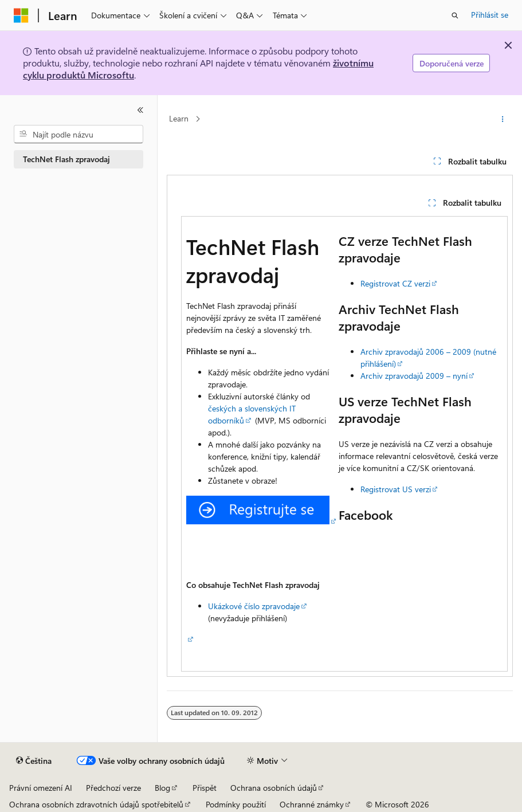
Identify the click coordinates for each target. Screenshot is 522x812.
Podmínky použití (236, 804)
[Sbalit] (140, 110)
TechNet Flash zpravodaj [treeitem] (66, 159)
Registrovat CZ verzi (395, 283)
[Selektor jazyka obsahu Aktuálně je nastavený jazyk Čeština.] (34, 761)
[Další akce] (503, 119)
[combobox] (79, 134)
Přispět (205, 788)
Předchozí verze (113, 788)
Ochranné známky (312, 804)
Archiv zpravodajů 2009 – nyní (414, 376)
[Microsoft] (21, 15)
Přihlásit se (490, 15)
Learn (179, 119)
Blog (162, 788)
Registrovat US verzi (396, 489)
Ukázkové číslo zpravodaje (254, 606)
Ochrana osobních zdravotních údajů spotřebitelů (96, 804)
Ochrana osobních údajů (274, 788)
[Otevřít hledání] (455, 15)
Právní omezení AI (41, 788)
